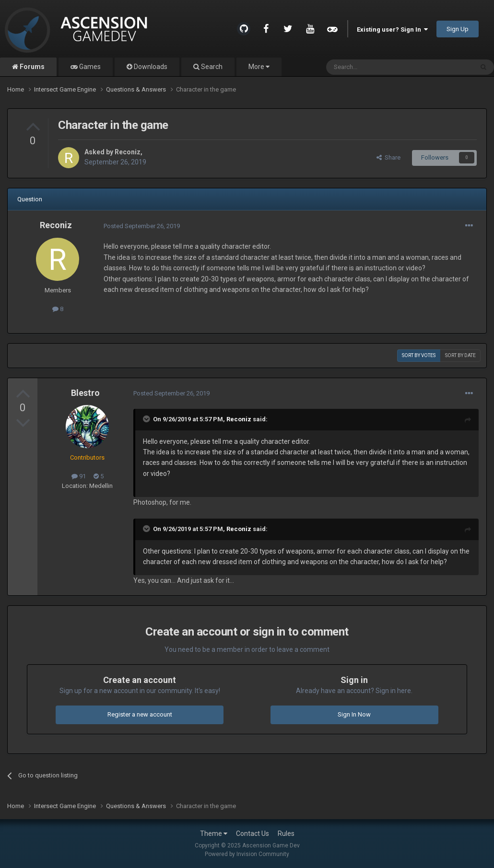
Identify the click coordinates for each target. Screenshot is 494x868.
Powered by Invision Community (247, 854)
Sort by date (460, 355)
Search (211, 67)
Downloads (150, 67)
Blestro (85, 393)
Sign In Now (354, 714)
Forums (31, 67)
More (259, 67)
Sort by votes (419, 355)
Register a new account (140, 714)
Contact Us (253, 833)
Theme (214, 833)
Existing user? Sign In (392, 29)
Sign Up (458, 29)
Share (388, 157)
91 (79, 476)
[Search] (377, 67)
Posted (142, 226)
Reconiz (128, 152)
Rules (286, 833)
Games (89, 67)
